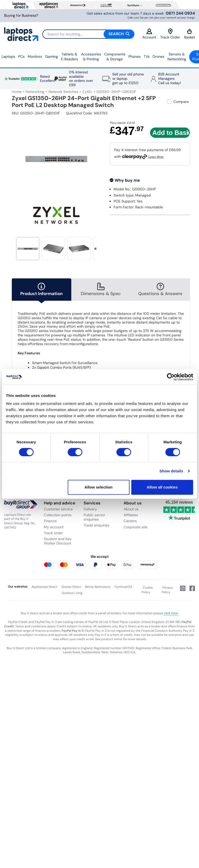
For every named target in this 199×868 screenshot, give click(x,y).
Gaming (52, 56)
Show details (171, 471)
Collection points (58, 515)
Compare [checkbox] (181, 102)
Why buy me (127, 180)
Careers (130, 521)
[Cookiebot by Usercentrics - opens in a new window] (171, 377)
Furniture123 (123, 587)
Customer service (58, 509)
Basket (190, 34)
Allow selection (99, 487)
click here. (171, 613)
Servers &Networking (177, 57)
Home (17, 92)
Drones (158, 56)
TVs (147, 56)
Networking (35, 92)
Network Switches (63, 92)
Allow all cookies (162, 487)
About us (131, 509)
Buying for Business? (21, 16)
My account (54, 527)
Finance (50, 521)
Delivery (90, 509)
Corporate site (136, 527)
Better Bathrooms (98, 587)
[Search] (88, 34)
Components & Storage (115, 57)
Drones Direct (71, 587)
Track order (53, 533)
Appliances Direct (44, 587)
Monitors (35, 56)
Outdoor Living (72, 593)
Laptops (8, 56)
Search (119, 34)
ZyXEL (87, 92)
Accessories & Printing (91, 57)
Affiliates (131, 515)
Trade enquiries (96, 525)
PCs (21, 56)
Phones (135, 56)
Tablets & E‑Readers (69, 57)
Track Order (170, 34)
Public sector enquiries (94, 517)
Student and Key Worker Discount (58, 541)
